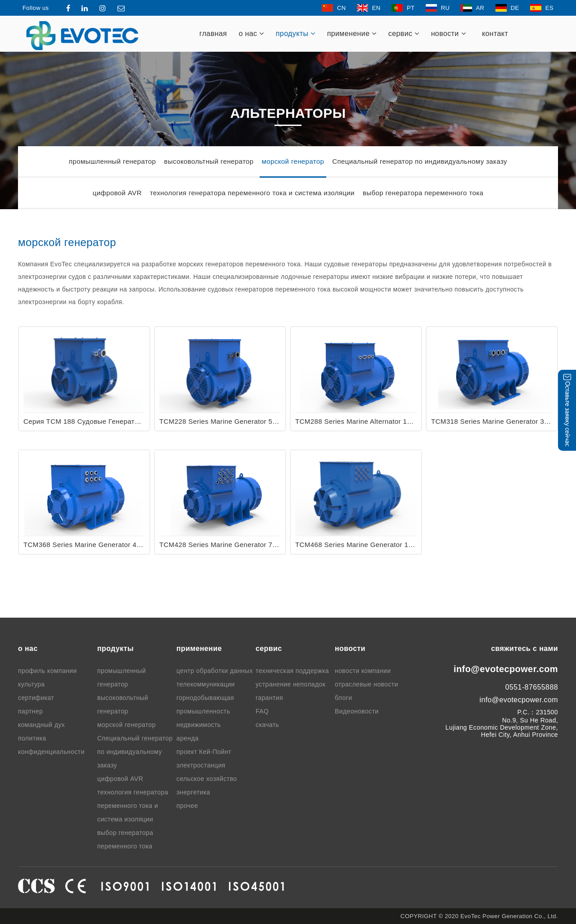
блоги (343, 698)
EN (369, 8)
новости (448, 34)
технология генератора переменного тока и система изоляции (252, 193)
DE (507, 8)
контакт (495, 34)
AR (473, 8)
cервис (404, 34)
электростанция (201, 765)
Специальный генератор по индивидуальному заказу (420, 161)
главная (213, 34)
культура (31, 684)
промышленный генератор (112, 161)
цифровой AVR (117, 193)
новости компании (363, 671)
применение (352, 34)
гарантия (269, 698)
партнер (30, 711)
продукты (296, 34)
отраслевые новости (367, 684)
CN (334, 8)
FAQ (262, 711)
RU (438, 8)
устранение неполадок (290, 684)
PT (403, 8)
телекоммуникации (206, 684)
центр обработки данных (215, 671)
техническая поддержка (292, 671)
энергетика (193, 792)
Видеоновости (357, 711)
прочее (187, 806)
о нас (251, 34)
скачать (267, 725)
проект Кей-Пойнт (204, 752)
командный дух (41, 725)
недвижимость (199, 725)
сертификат (36, 698)
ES (542, 8)
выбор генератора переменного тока (423, 193)
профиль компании (47, 671)
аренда (187, 738)
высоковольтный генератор (209, 161)
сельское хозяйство (207, 779)
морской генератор (293, 161)
